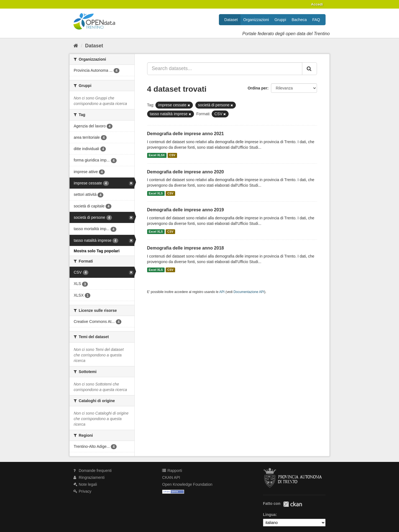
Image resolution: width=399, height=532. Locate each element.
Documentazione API (249, 292)
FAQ (316, 20)
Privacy (82, 491)
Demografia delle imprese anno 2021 (186, 134)
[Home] (76, 46)
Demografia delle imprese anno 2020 (186, 172)
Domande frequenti (93, 471)
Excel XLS (156, 193)
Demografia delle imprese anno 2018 (186, 248)
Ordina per (258, 88)
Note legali (85, 484)
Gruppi (280, 20)
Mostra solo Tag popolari (97, 251)
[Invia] (310, 69)
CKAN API (171, 477)
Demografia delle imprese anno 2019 (186, 210)
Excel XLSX (157, 155)
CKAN (293, 504)
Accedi (317, 4)
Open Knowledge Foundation (187, 484)
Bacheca (299, 20)
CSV (172, 155)
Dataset (231, 20)
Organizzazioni (256, 20)
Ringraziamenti (89, 477)
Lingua (269, 515)
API (222, 292)
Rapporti (172, 471)
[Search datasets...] (225, 69)
